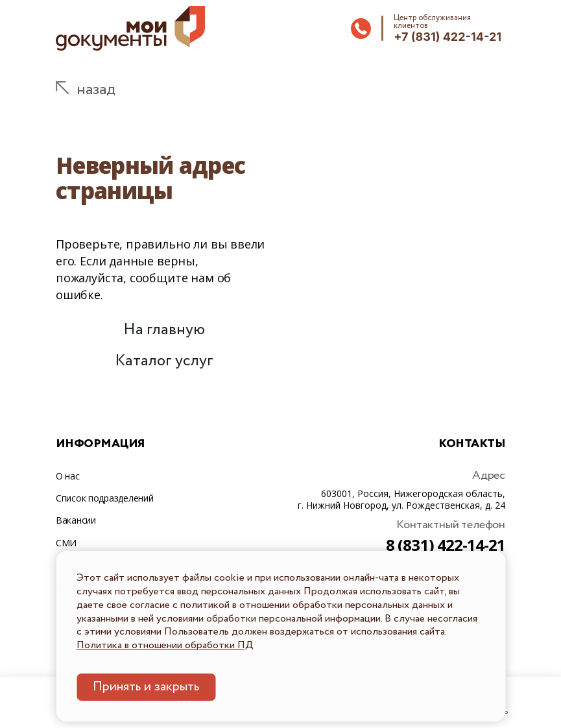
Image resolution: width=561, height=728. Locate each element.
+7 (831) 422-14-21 (448, 37)
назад (96, 90)
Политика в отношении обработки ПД (165, 645)
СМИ (66, 543)
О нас (68, 476)
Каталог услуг (164, 361)
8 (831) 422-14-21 (446, 545)
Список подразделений (104, 498)
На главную (164, 330)
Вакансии (76, 520)
